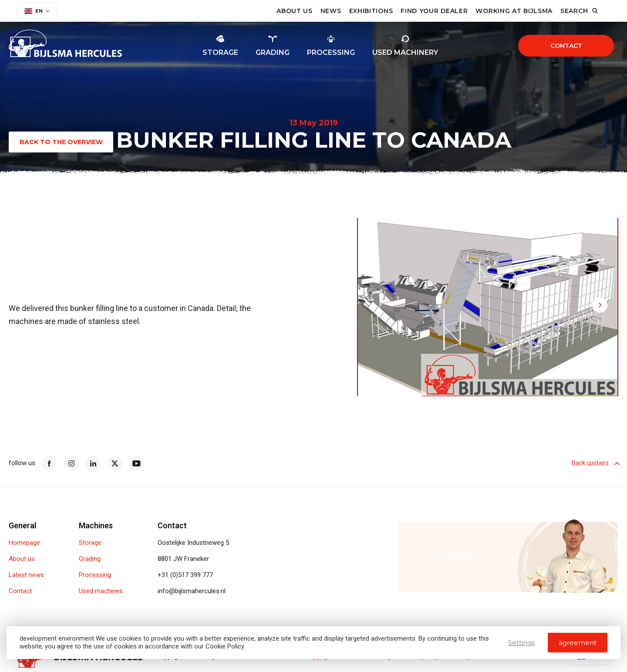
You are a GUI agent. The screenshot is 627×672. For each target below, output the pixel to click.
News (331, 11)
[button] (546, 235)
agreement (578, 643)
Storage (90, 543)
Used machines (101, 591)
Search (574, 11)
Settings (521, 643)
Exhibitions (371, 11)
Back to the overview (61, 142)
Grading (90, 559)
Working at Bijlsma (514, 11)
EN (34, 11)
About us (295, 11)
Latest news (26, 575)
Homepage (24, 543)
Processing (95, 575)
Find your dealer (434, 11)
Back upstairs (595, 463)
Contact (566, 46)
